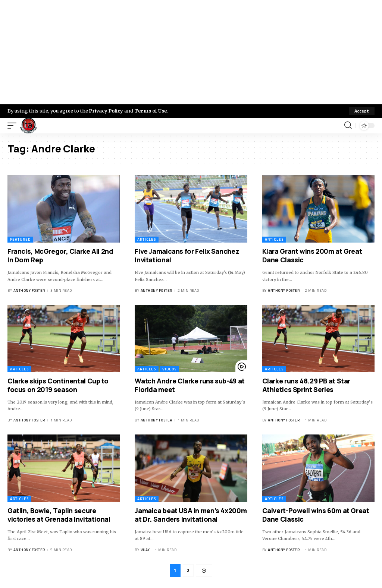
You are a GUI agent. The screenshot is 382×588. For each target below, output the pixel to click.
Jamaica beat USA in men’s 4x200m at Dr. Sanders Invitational (191, 515)
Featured (20, 239)
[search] (348, 126)
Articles (147, 239)
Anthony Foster (29, 290)
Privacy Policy (107, 111)
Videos (169, 369)
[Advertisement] (191, 52)
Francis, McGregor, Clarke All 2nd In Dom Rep (60, 255)
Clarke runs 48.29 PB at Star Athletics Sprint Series (306, 385)
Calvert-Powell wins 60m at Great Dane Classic (316, 515)
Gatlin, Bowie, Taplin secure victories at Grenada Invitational (59, 515)
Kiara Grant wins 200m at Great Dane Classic (312, 255)
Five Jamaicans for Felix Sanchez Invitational (187, 255)
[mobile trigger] (14, 126)
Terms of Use (152, 111)
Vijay (145, 550)
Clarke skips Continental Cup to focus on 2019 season (58, 385)
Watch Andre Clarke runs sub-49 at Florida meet (190, 385)
